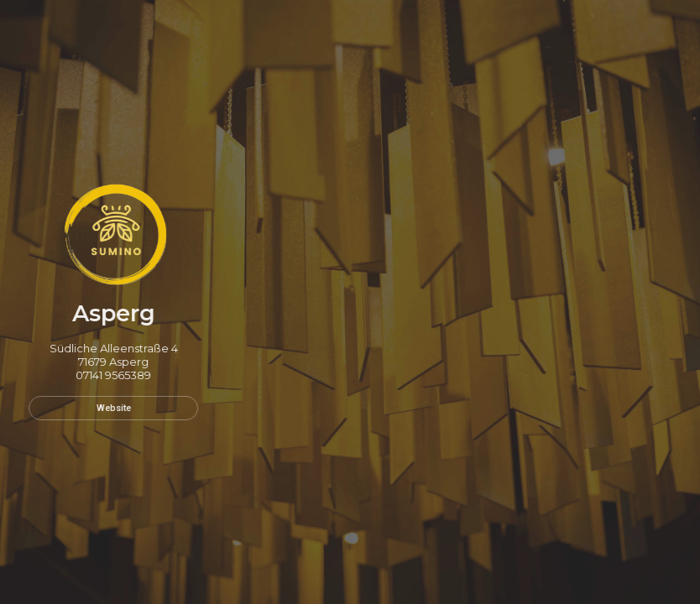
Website (110, 408)
